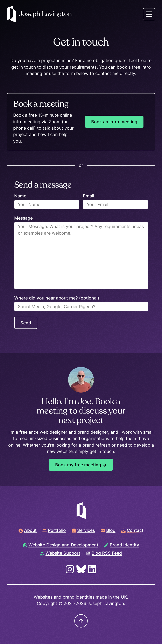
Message (23, 218)
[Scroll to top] (81, 621)
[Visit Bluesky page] (81, 569)
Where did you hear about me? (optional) (57, 298)
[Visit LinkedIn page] (92, 569)
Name (20, 196)
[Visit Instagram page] (70, 569)
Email (89, 196)
